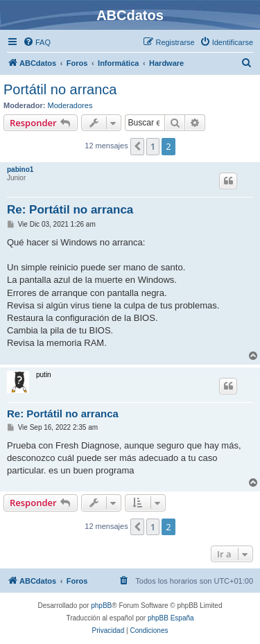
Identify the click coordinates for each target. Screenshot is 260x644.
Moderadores (70, 105)
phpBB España (171, 618)
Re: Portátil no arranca (70, 210)
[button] (137, 146)
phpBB (101, 606)
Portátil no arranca (60, 89)
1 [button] (153, 146)
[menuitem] (37, 42)
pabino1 (20, 169)
